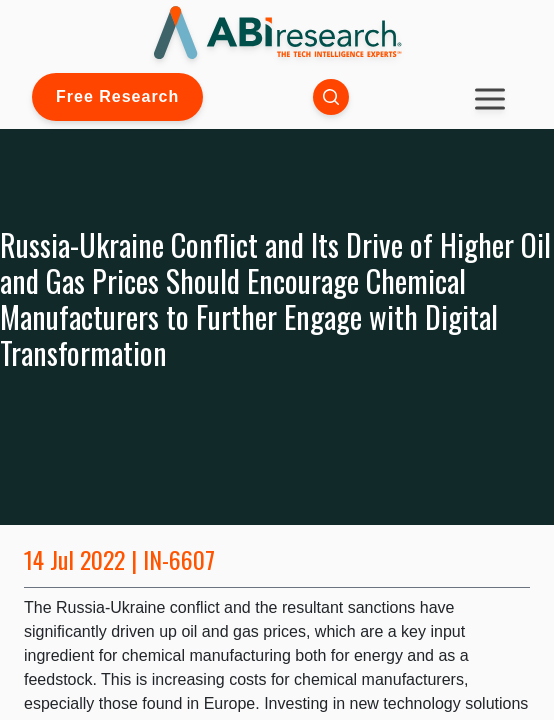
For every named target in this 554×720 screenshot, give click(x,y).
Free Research (117, 96)
